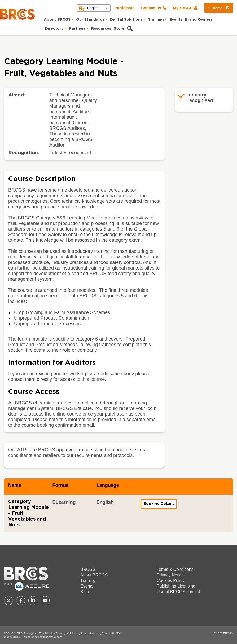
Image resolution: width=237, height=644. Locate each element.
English (93, 8)
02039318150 (13, 637)
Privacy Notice (170, 575)
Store (119, 29)
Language (108, 485)
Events (176, 20)
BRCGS (88, 569)
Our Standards (90, 20)
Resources (101, 29)
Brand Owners (199, 20)
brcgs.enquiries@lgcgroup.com (43, 637)
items (215, 8)
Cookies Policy (171, 581)
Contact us (151, 8)
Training (156, 20)
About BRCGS (57, 20)
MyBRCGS (183, 8)
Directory (54, 29)
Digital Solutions (126, 20)
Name (15, 485)
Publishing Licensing (176, 586)
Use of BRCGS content (179, 592)
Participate (124, 8)
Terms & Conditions (175, 569)
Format (60, 485)
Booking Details (160, 505)
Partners (77, 29)
